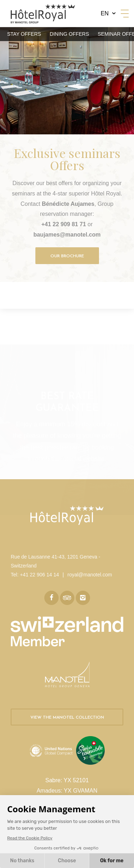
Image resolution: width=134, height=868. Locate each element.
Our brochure (67, 256)
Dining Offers (69, 34)
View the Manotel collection (67, 718)
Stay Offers (24, 34)
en (105, 13)
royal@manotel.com (90, 575)
